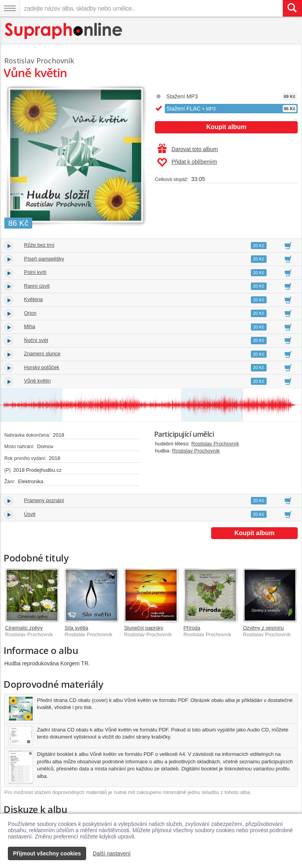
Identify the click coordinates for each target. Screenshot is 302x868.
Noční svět (36, 340)
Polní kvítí (35, 272)
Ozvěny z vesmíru (263, 628)
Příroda (192, 628)
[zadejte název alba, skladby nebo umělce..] (151, 8)
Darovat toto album (188, 149)
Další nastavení (112, 853)
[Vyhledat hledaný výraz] (292, 8)
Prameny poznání (44, 500)
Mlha (29, 326)
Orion (30, 313)
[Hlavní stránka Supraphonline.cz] (64, 31)
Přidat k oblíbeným (187, 163)
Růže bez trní (39, 245)
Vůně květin (37, 381)
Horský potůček (42, 367)
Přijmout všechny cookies (47, 853)
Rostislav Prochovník (215, 444)
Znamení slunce (42, 354)
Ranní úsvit (37, 286)
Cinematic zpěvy (24, 628)
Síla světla (76, 628)
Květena (33, 299)
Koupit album (226, 127)
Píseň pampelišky (44, 259)
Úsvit (30, 514)
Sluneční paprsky (144, 628)
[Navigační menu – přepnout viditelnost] (10, 8)
